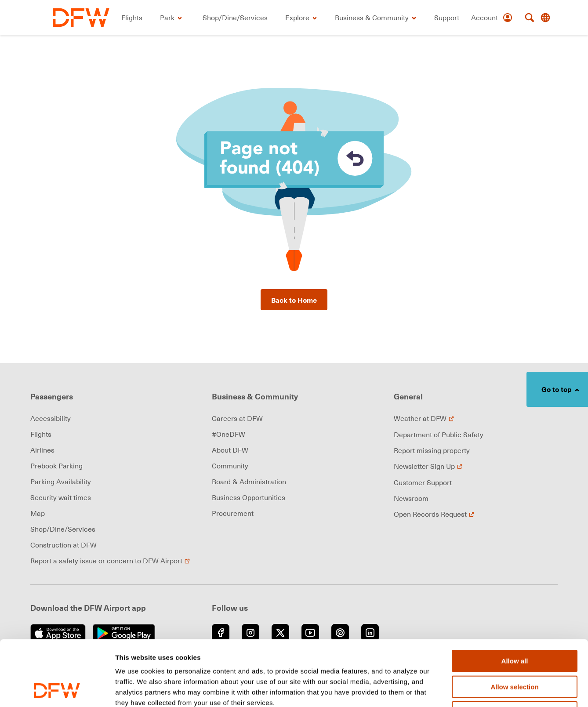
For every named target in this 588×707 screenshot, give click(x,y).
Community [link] (230, 466)
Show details (461, 690)
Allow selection (514, 625)
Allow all (515, 600)
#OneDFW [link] (229, 434)
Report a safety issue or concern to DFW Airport (110, 561)
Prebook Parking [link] (56, 466)
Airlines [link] (42, 450)
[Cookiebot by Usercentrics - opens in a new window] (57, 690)
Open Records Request (434, 514)
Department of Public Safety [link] (439, 435)
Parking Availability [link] (61, 482)
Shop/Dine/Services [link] (63, 529)
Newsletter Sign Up (428, 466)
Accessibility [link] (51, 418)
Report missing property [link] (432, 450)
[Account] (492, 18)
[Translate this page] (545, 18)
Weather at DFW (424, 418)
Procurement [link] (233, 513)
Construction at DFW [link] (64, 545)
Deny (515, 651)
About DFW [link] (230, 450)
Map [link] (38, 513)
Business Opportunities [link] (249, 497)
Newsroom (411, 498)
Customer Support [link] (423, 482)
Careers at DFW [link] (237, 418)
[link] (81, 18)
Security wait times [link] (61, 497)
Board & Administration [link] (249, 482)
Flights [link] (41, 434)
